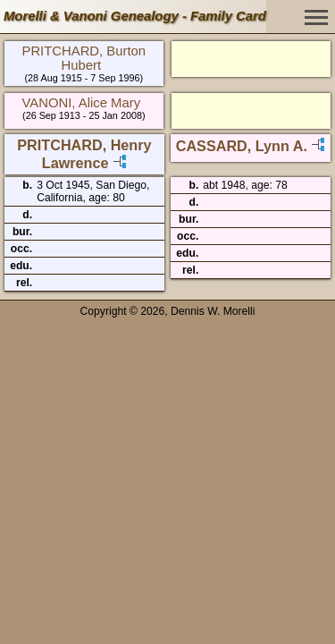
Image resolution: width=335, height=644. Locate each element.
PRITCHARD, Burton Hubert (84, 58)
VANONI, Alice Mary (82, 103)
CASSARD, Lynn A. (242, 146)
